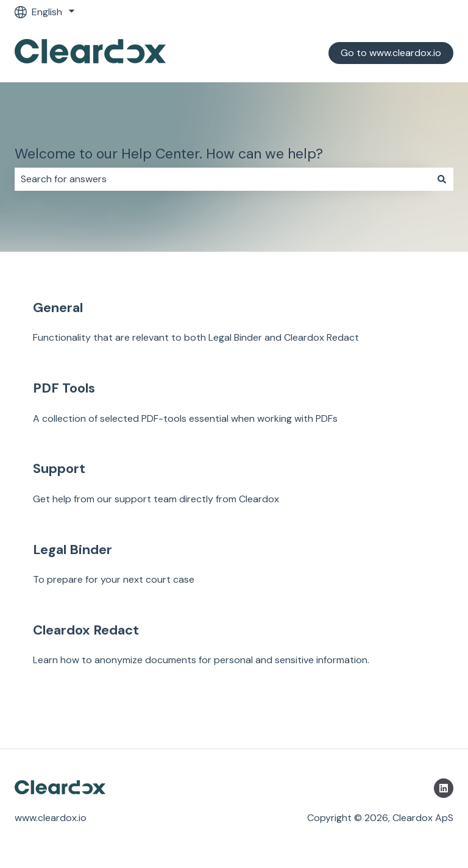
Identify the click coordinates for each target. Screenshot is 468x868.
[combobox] (222, 179)
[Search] (442, 179)
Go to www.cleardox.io (391, 53)
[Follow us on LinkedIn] (444, 788)
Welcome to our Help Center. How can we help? (169, 154)
